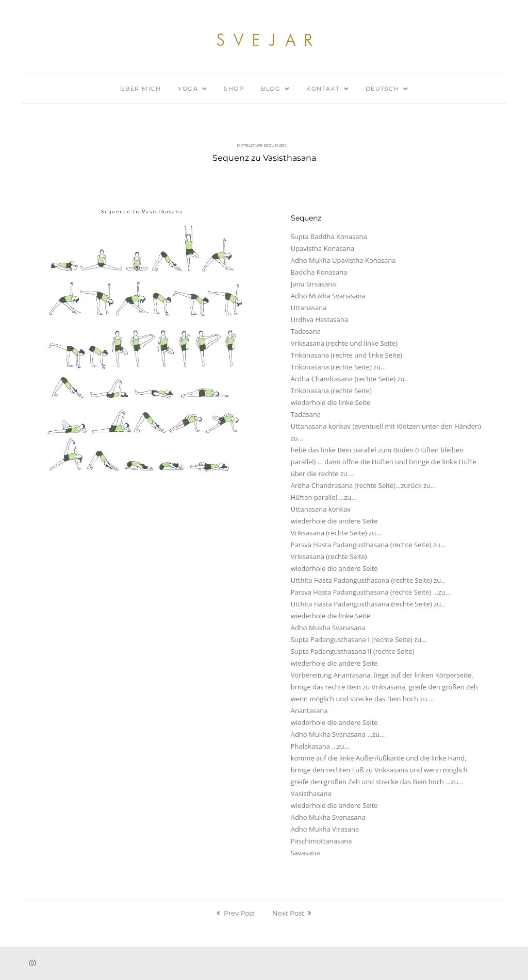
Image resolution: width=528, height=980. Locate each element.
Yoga (188, 89)
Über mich (141, 89)
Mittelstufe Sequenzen (262, 145)
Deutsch (383, 89)
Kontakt (323, 89)
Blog (271, 89)
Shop (234, 89)
